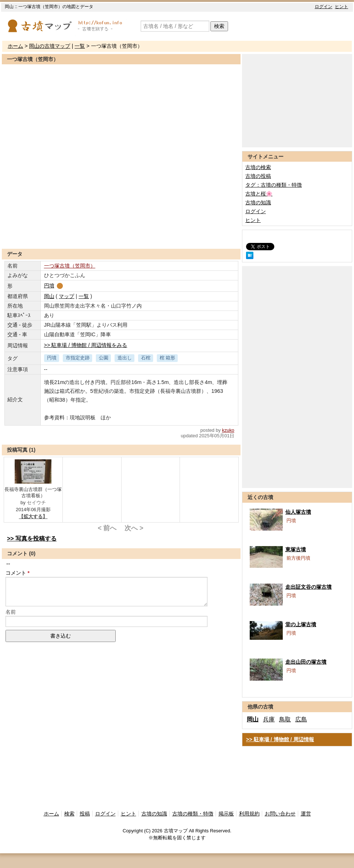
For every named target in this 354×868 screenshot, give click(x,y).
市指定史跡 (78, 358)
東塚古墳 (296, 549)
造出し (125, 358)
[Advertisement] (121, 231)
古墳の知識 (258, 202)
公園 (104, 358)
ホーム (15, 46)
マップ (66, 296)
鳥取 (285, 719)
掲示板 (226, 814)
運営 (306, 814)
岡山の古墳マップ (50, 46)
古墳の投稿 (258, 176)
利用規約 (249, 814)
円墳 (54, 286)
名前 (11, 612)
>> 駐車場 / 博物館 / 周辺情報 (280, 739)
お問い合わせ (280, 814)
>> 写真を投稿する (32, 539)
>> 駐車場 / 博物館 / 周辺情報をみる (86, 345)
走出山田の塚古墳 (306, 662)
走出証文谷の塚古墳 (308, 587)
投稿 (85, 814)
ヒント (342, 7)
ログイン (324, 7)
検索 (219, 26)
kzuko (228, 430)
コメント (16, 573)
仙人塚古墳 (298, 512)
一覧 (80, 46)
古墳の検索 (258, 167)
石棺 (146, 358)
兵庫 (269, 719)
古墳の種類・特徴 (193, 814)
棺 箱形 (168, 358)
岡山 (49, 296)
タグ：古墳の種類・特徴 (274, 185)
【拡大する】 (33, 517)
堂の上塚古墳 (301, 624)
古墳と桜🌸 (259, 194)
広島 (301, 719)
